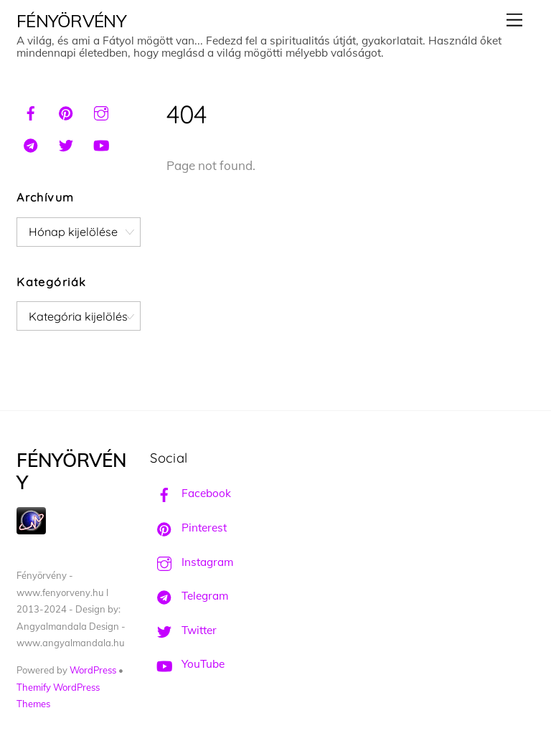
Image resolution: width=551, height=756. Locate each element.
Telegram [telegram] (189, 596)
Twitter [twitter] (183, 630)
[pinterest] (66, 111)
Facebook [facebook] (190, 493)
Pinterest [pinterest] (188, 528)
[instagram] (101, 111)
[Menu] (514, 20)
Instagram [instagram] (192, 562)
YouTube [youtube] (187, 664)
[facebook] (31, 111)
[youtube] (101, 143)
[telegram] (31, 143)
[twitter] (66, 143)
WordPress (93, 670)
